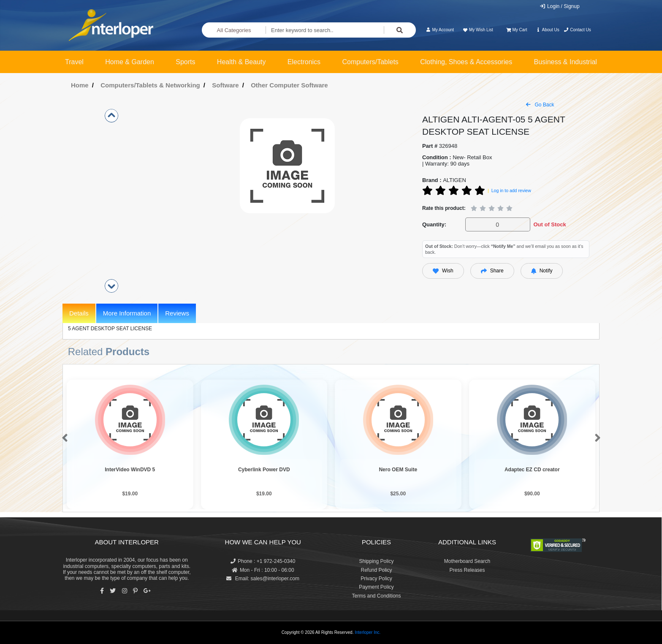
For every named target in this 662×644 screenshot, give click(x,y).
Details (79, 313)
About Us (548, 30)
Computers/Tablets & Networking (150, 85)
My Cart (517, 30)
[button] (63, 438)
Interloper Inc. (368, 632)
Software (225, 85)
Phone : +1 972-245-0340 (263, 561)
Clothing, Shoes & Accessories (466, 62)
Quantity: (434, 224)
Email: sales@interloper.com (263, 579)
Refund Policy (376, 570)
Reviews (177, 313)
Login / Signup (560, 6)
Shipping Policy (376, 561)
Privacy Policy (376, 579)
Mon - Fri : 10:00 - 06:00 (263, 570)
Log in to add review (511, 190)
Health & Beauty (241, 62)
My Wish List (478, 30)
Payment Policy (376, 587)
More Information (127, 313)
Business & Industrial (566, 62)
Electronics (304, 62)
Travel (74, 62)
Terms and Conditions (376, 596)
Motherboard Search (467, 561)
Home (80, 85)
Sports (185, 62)
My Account (440, 30)
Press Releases (467, 570)
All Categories (234, 30)
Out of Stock (549, 224)
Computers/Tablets (370, 62)
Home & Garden (130, 62)
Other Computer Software (289, 85)
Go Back (540, 105)
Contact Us (577, 30)
